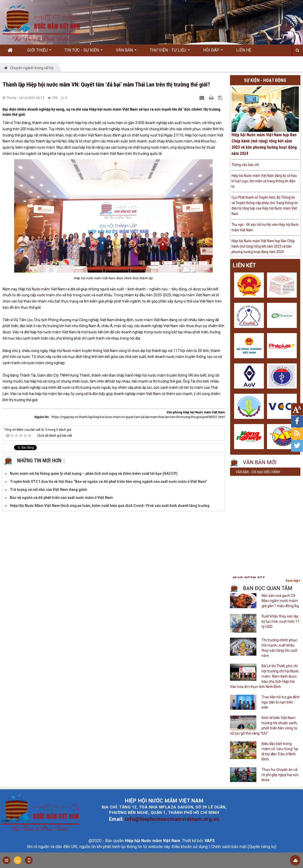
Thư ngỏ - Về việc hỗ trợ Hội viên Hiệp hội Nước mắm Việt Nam (265, 227)
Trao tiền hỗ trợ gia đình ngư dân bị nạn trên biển (281, 702)
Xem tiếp (293, 581)
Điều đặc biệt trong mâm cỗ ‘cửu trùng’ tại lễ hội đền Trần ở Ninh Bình (280, 751)
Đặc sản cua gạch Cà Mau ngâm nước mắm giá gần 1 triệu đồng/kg (280, 601)
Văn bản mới (260, 462)
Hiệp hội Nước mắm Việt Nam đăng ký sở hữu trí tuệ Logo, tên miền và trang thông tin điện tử (264, 181)
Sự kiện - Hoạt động (265, 80)
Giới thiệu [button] (39, 52)
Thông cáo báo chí (245, 165)
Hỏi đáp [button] (213, 52)
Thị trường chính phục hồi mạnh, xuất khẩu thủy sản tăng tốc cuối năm (279, 648)
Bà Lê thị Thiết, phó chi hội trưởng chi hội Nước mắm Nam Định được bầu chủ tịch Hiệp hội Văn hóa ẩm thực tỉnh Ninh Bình (264, 676)
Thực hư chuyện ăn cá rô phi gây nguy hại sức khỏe (280, 775)
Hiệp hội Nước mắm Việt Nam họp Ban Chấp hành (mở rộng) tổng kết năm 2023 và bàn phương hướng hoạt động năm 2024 (264, 144)
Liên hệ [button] (244, 50)
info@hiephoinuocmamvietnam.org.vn (172, 819)
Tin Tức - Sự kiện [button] (84, 52)
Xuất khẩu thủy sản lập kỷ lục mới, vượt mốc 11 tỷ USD (281, 621)
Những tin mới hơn (39, 461)
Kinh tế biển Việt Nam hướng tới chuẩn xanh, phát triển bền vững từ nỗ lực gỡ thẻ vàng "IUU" (264, 726)
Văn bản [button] (126, 52)
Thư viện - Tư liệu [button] (170, 52)
